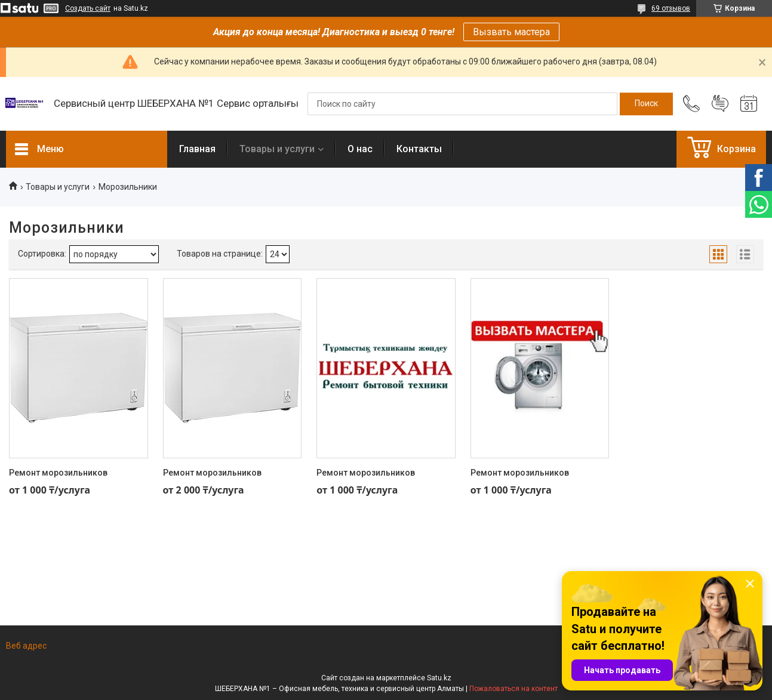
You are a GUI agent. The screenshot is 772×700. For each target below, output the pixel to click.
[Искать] (646, 104)
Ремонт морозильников (58, 473)
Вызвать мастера (511, 32)
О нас (360, 149)
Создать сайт (88, 8)
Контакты (419, 149)
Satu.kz (439, 678)
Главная (197, 149)
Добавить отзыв (720, 104)
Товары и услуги (277, 149)
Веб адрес (26, 646)
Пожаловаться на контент (513, 689)
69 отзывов (671, 8)
